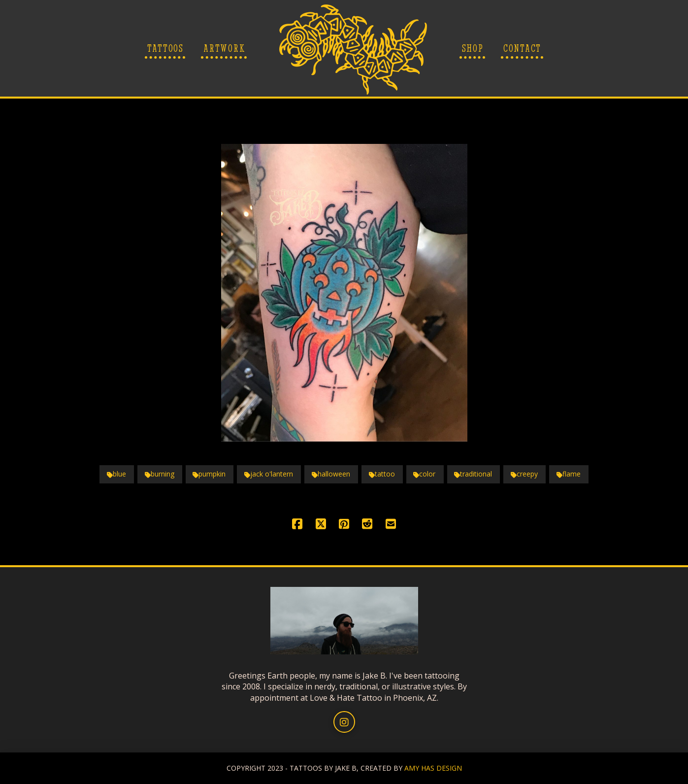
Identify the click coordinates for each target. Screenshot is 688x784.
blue (116, 474)
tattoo (382, 474)
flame (569, 474)
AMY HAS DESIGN (433, 768)
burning (160, 474)
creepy (524, 474)
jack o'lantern (269, 474)
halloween (331, 474)
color (424, 474)
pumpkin (209, 474)
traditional (473, 474)
